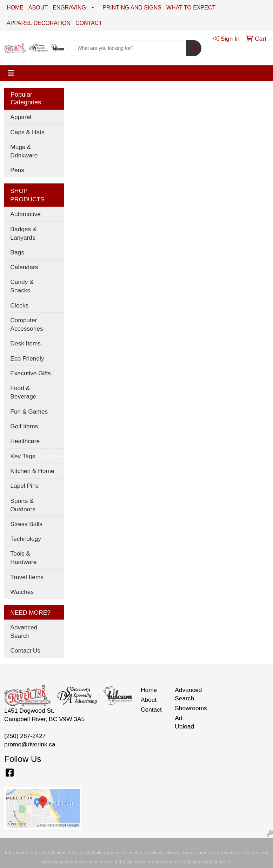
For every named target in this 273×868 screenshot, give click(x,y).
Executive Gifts (31, 373)
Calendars (24, 267)
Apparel (21, 117)
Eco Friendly (27, 358)
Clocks (19, 305)
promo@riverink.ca (30, 744)
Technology (26, 539)
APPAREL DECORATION (39, 23)
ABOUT (38, 8)
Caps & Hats (27, 132)
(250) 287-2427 (25, 736)
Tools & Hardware (23, 558)
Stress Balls (26, 524)
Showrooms (188, 708)
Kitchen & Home (32, 471)
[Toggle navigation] (11, 73)
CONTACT (89, 23)
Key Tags (23, 456)
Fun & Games (29, 412)
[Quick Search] (128, 48)
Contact (151, 710)
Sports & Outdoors (23, 505)
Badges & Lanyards (23, 233)
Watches (22, 592)
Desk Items (25, 343)
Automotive (25, 214)
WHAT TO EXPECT (191, 8)
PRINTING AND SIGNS (132, 8)
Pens (17, 170)
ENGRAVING (69, 8)
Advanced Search (24, 631)
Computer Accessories (26, 324)
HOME (15, 8)
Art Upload (184, 722)
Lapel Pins (24, 486)
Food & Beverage (23, 392)
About (149, 700)
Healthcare (25, 441)
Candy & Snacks (22, 286)
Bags (17, 252)
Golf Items (24, 426)
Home (149, 690)
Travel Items (27, 577)
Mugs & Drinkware (24, 151)
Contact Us (25, 650)
